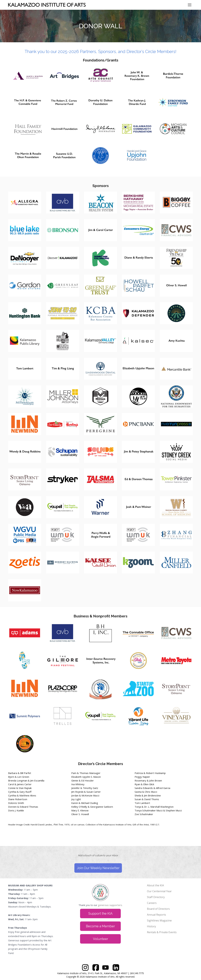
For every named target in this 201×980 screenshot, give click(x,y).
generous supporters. (110, 905)
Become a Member (100, 926)
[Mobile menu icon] (190, 5)
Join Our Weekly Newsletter (98, 868)
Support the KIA (100, 913)
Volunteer (100, 939)
